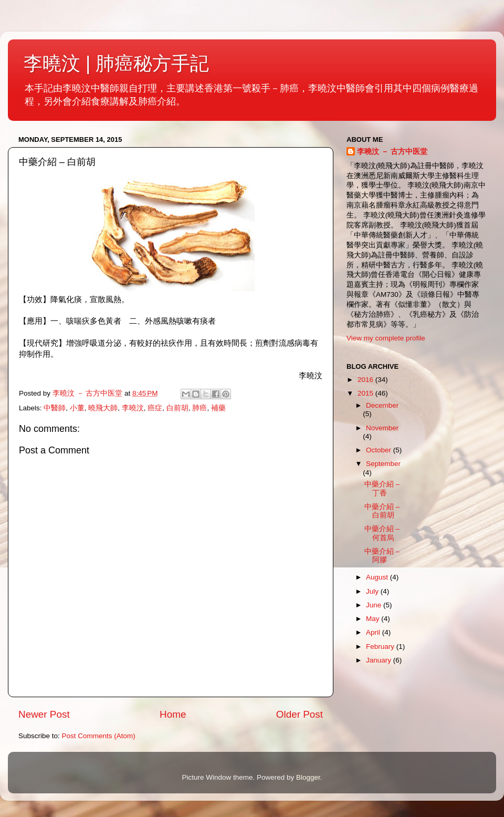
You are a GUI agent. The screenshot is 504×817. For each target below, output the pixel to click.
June (375, 605)
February (381, 647)
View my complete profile (386, 338)
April (374, 632)
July (373, 591)
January (380, 660)
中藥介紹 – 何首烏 (382, 533)
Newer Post (44, 714)
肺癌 (199, 408)
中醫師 (55, 408)
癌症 (155, 408)
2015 (366, 393)
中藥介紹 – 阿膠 (382, 556)
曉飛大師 (103, 408)
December (382, 405)
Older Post (300, 714)
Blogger (308, 777)
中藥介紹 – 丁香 (382, 488)
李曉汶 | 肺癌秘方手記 (116, 63)
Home (173, 714)
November (382, 428)
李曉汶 (133, 408)
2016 (366, 380)
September (383, 464)
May (374, 619)
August (378, 577)
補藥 (218, 408)
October (380, 450)
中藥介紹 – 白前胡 (382, 511)
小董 (77, 408)
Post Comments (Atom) (99, 736)
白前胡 (177, 408)
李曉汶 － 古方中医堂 (392, 152)
